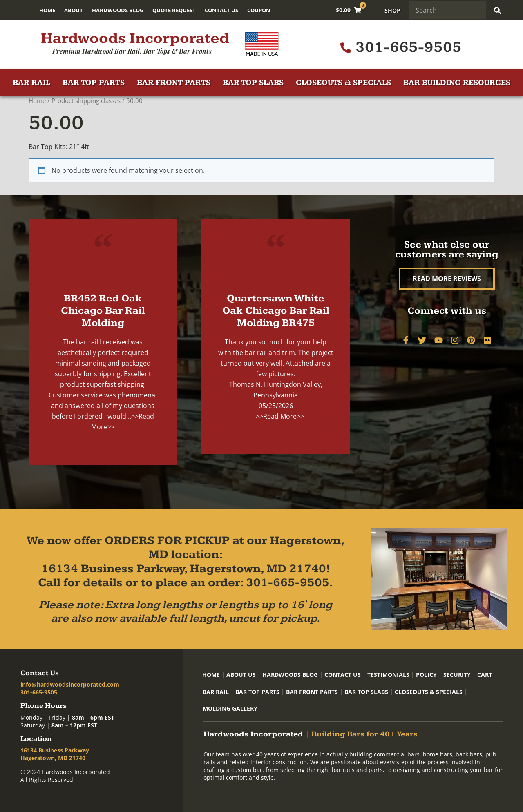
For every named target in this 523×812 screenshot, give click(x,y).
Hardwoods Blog (118, 10)
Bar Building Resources (457, 83)
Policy (426, 674)
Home (47, 10)
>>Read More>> (280, 416)
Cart (485, 674)
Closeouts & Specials (343, 83)
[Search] (499, 10)
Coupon (259, 10)
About (74, 10)
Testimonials (388, 674)
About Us (241, 674)
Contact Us (221, 10)
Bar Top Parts (94, 83)
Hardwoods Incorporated (135, 38)
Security (457, 674)
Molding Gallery (230, 708)
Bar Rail (31, 83)
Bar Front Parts (174, 83)
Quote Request (174, 10)
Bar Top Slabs (253, 83)
